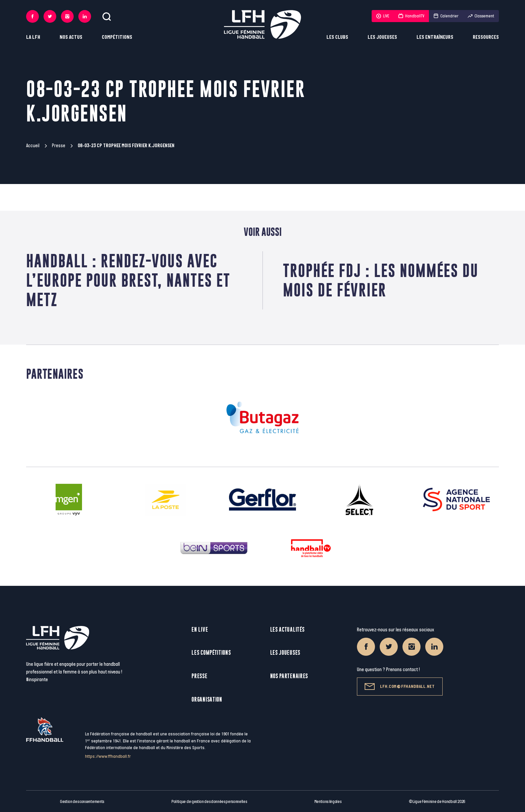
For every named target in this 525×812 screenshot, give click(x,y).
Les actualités (287, 629)
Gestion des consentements (82, 802)
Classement (481, 16)
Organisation (207, 699)
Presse (59, 146)
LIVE (383, 16)
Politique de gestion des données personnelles (209, 802)
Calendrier (446, 16)
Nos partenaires (289, 676)
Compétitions (117, 37)
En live (200, 629)
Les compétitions (211, 653)
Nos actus (71, 37)
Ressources (486, 37)
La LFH (33, 37)
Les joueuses (382, 37)
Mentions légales (328, 802)
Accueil (33, 146)
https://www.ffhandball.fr (108, 756)
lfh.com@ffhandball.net (400, 687)
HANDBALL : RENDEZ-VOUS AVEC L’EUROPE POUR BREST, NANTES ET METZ (128, 280)
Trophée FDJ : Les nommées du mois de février (381, 280)
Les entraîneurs (435, 37)
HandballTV (411, 16)
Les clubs (337, 37)
